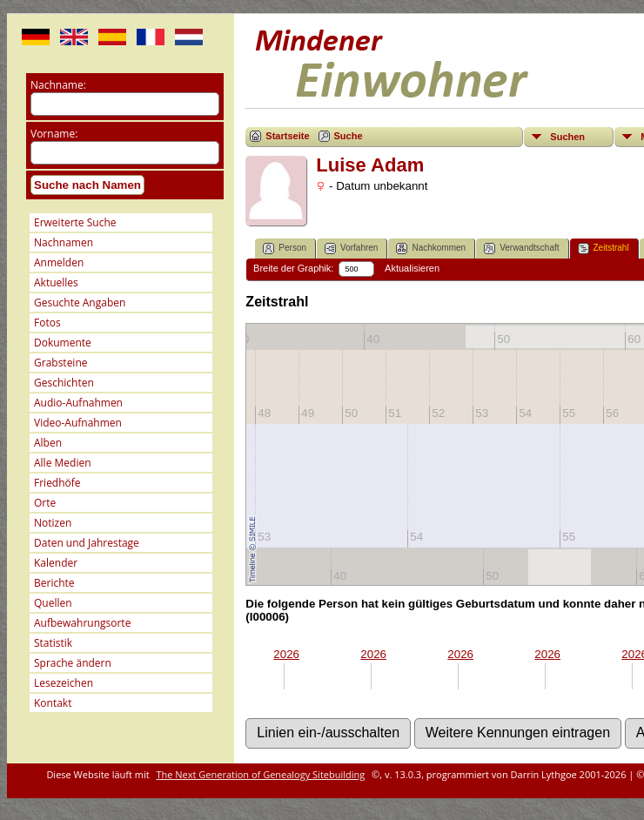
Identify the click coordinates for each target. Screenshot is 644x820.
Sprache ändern (73, 663)
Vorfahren (351, 249)
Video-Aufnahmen (78, 423)
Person (285, 249)
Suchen (567, 137)
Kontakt (53, 703)
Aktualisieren (412, 268)
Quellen (53, 603)
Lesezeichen (64, 683)
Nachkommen (431, 249)
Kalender (56, 563)
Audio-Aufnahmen (78, 403)
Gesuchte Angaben (80, 302)
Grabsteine (61, 363)
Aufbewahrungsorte (82, 623)
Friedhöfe (57, 483)
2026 (286, 654)
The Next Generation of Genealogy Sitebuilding (261, 774)
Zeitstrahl (604, 249)
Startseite (287, 136)
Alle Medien (63, 463)
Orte (45, 503)
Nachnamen (64, 242)
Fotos (47, 323)
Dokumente (63, 343)
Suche (349, 136)
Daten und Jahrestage (87, 543)
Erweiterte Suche (75, 222)
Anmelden (59, 262)
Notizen (53, 523)
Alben (48, 443)
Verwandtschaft (521, 249)
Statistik (53, 643)
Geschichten (64, 383)
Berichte (54, 583)
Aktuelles (56, 282)
